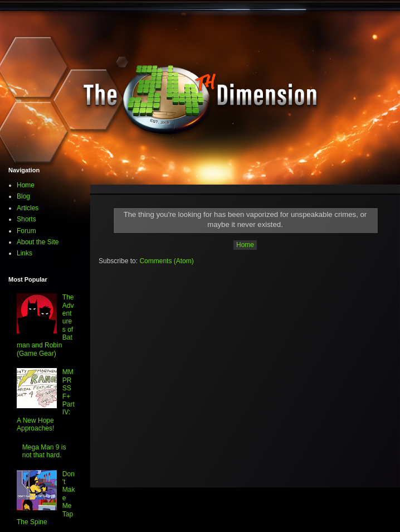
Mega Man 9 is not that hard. (44, 451)
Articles (28, 208)
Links (25, 253)
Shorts (26, 219)
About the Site (38, 242)
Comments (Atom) (166, 261)
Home (245, 245)
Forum (26, 231)
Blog (23, 196)
